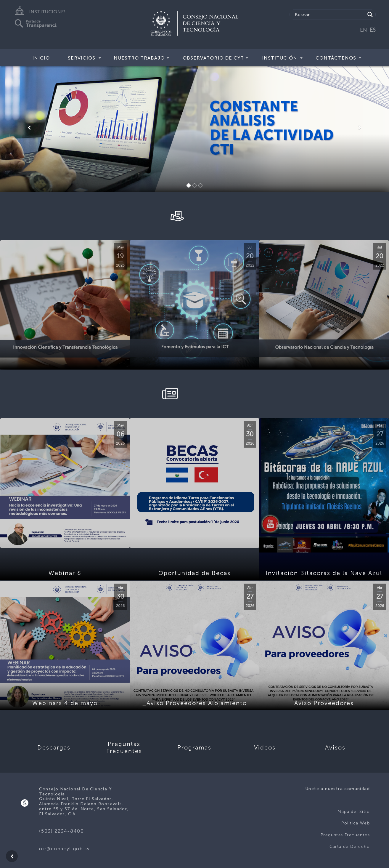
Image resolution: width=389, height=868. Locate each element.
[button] (29, 128)
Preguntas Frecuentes (345, 835)
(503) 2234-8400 (61, 831)
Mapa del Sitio (354, 812)
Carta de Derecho (350, 847)
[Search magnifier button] (370, 15)
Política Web (356, 823)
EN (364, 30)
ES (373, 30)
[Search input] (329, 15)
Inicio (41, 58)
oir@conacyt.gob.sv (64, 849)
